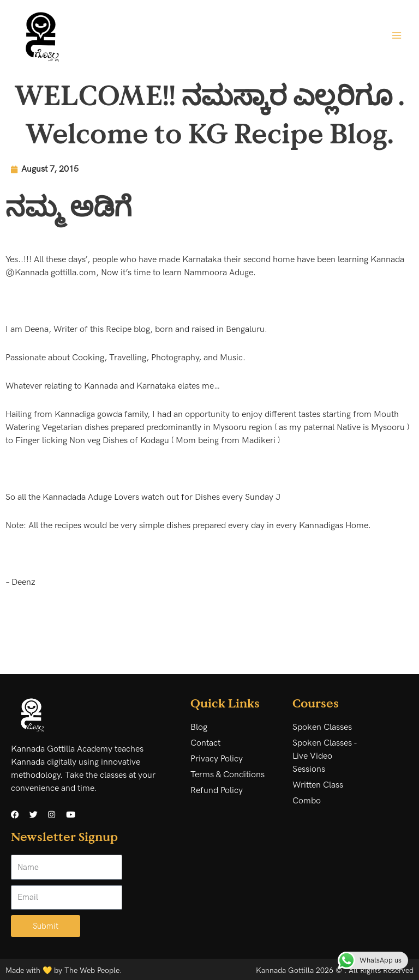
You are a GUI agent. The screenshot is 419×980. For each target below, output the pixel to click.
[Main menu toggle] (397, 35)
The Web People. (93, 970)
